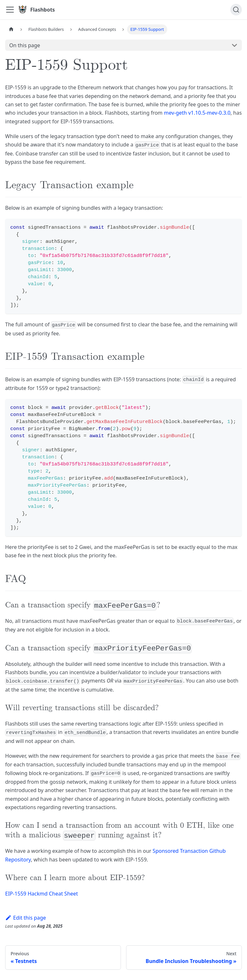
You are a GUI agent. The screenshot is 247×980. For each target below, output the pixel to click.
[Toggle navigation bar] (10, 10)
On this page (25, 45)
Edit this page (26, 918)
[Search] (236, 10)
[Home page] (11, 29)
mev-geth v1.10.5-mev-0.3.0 (197, 113)
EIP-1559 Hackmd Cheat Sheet (41, 894)
